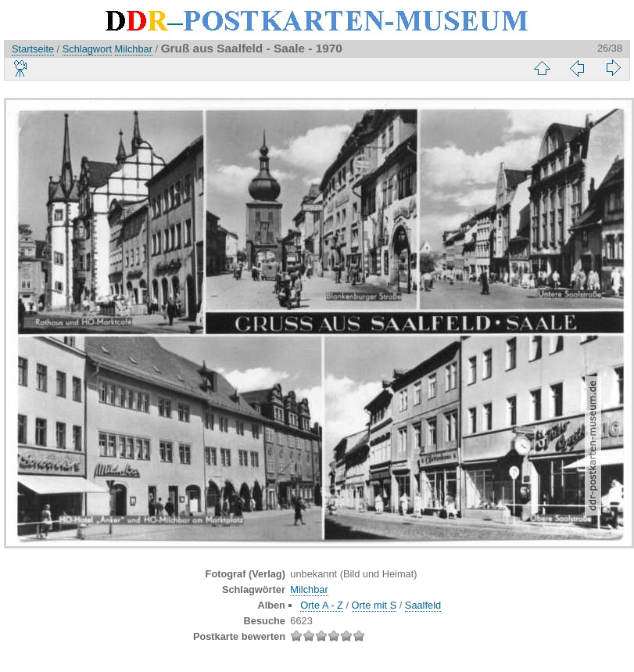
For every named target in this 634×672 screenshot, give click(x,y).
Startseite (33, 49)
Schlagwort (87, 49)
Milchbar (134, 49)
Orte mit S (374, 605)
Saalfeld (423, 605)
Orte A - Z (322, 605)
